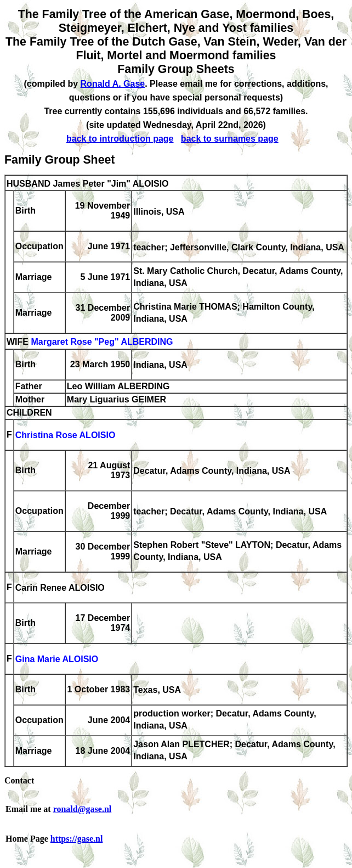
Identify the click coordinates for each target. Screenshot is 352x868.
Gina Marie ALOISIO (57, 660)
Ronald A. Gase (113, 84)
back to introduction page (120, 139)
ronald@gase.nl (83, 809)
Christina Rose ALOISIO (66, 436)
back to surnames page (230, 139)
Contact (19, 780)
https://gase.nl (77, 839)
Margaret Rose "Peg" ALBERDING (102, 342)
